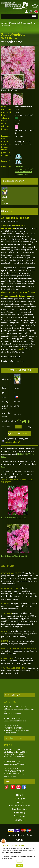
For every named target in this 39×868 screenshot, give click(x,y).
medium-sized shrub (23, 172)
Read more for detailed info (13, 361)
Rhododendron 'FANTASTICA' (14, 518)
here (3, 467)
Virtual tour (14, 738)
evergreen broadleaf (24, 169)
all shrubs (19, 166)
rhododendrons (21, 174)
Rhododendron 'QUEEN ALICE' (14, 556)
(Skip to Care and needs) (10, 222)
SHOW (9, 211)
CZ (30, 11)
